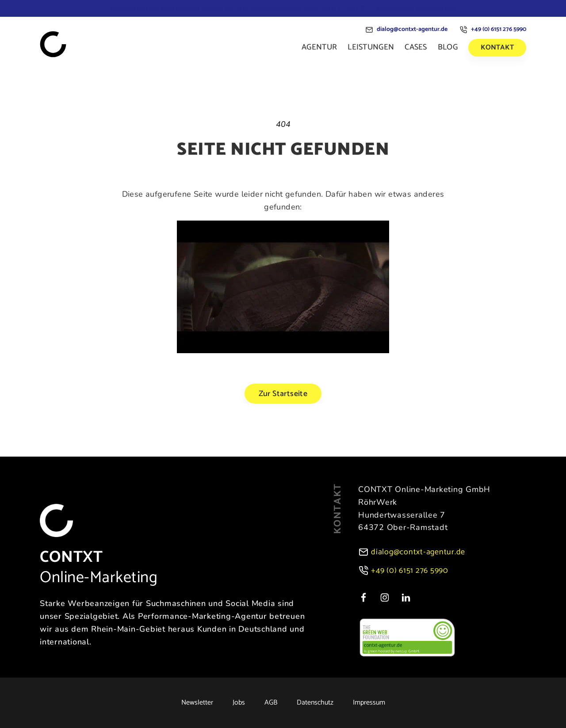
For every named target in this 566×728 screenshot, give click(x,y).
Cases (416, 47)
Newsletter (197, 703)
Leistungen (371, 47)
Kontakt (497, 48)
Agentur (319, 47)
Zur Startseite (283, 394)
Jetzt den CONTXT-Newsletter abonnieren (283, 8)
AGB (271, 703)
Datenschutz (315, 703)
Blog (448, 47)
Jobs (239, 703)
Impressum (369, 703)
